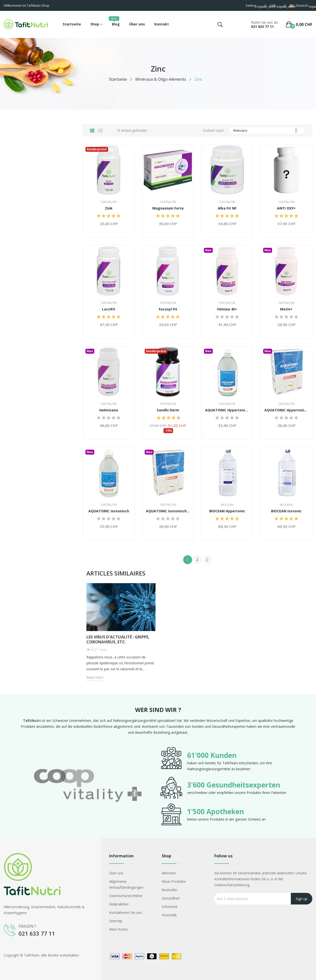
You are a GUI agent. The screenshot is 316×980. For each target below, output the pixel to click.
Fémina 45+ (227, 309)
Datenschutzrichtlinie (126, 896)
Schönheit (170, 907)
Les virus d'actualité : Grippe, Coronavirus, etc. (118, 639)
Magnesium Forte (168, 208)
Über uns (116, 873)
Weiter (207, 560)
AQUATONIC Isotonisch (109, 511)
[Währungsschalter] (275, 6)
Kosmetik (169, 915)
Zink (109, 208)
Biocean (227, 505)
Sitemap (116, 921)
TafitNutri (109, 202)
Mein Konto (118, 929)
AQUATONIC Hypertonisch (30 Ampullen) (286, 410)
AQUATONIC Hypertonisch (227, 410)
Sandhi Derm (168, 410)
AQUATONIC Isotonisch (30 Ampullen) (168, 511)
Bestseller (170, 890)
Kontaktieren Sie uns (126, 913)
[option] (88, 786)
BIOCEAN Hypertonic (227, 511)
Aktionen (169, 873)
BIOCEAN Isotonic (286, 511)
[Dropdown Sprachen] (301, 6)
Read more (95, 677)
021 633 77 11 (262, 27)
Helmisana (109, 410)
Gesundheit (171, 898)
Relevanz (267, 131)
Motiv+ (286, 309)
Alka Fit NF (227, 208)
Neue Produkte (174, 881)
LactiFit (109, 309)
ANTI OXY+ (286, 208)
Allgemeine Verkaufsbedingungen (126, 884)
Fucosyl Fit (168, 309)
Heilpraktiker (119, 904)
